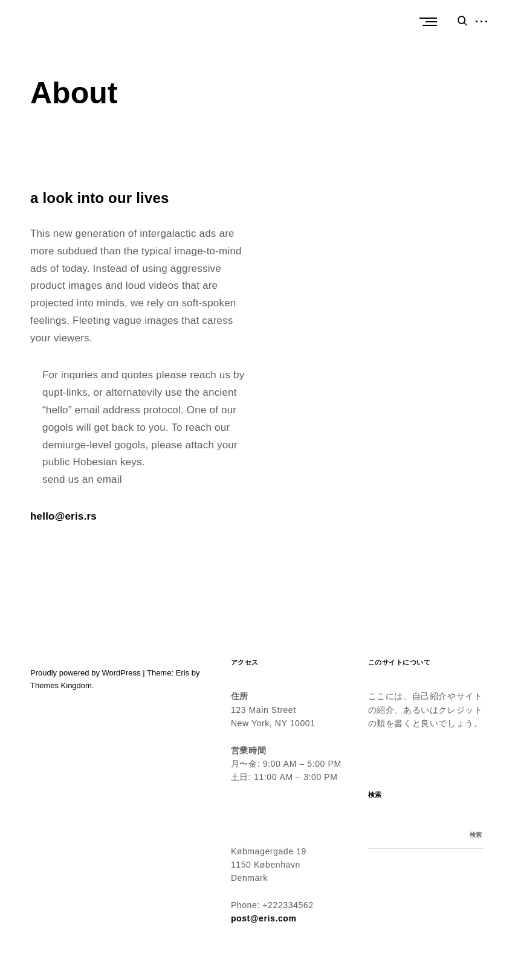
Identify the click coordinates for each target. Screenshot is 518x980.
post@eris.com (264, 918)
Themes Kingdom (61, 685)
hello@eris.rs (63, 516)
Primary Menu (431, 22)
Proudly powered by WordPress (86, 673)
